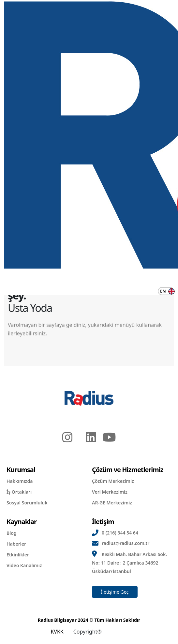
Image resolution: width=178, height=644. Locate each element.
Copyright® (88, 632)
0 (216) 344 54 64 (120, 533)
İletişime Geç (115, 592)
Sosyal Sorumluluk (27, 503)
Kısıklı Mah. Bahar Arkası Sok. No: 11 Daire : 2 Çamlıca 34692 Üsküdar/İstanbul (129, 563)
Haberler (16, 544)
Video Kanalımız (24, 565)
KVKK (57, 632)
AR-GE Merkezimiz (112, 503)
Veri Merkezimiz (110, 492)
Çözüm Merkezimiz (113, 481)
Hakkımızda (20, 481)
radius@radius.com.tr (126, 543)
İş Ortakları (19, 492)
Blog (12, 533)
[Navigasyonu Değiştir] (8, 291)
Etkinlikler (18, 555)
